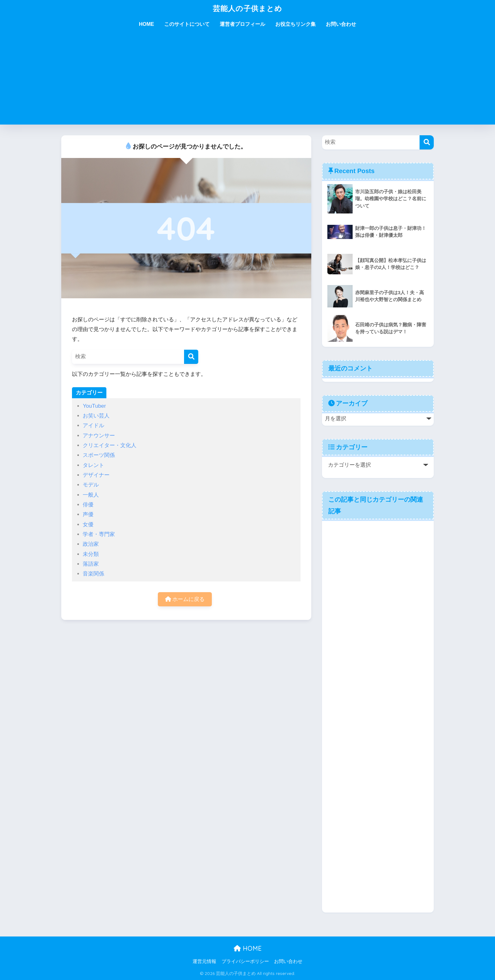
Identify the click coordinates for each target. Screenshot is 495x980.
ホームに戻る (185, 599)
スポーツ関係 (99, 455)
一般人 (91, 495)
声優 (88, 514)
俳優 (88, 505)
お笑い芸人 (96, 416)
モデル (91, 485)
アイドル (93, 426)
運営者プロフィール (242, 24)
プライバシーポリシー (245, 961)
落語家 (91, 564)
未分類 (91, 554)
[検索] (191, 357)
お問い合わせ (341, 24)
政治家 (91, 544)
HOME (146, 24)
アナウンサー (99, 436)
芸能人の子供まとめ (247, 8)
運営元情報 (204, 961)
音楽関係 (93, 574)
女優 (88, 525)
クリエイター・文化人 (110, 445)
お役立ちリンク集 (295, 24)
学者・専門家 (99, 534)
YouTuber (94, 406)
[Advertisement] (247, 80)
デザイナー (96, 475)
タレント (93, 465)
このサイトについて (187, 24)
